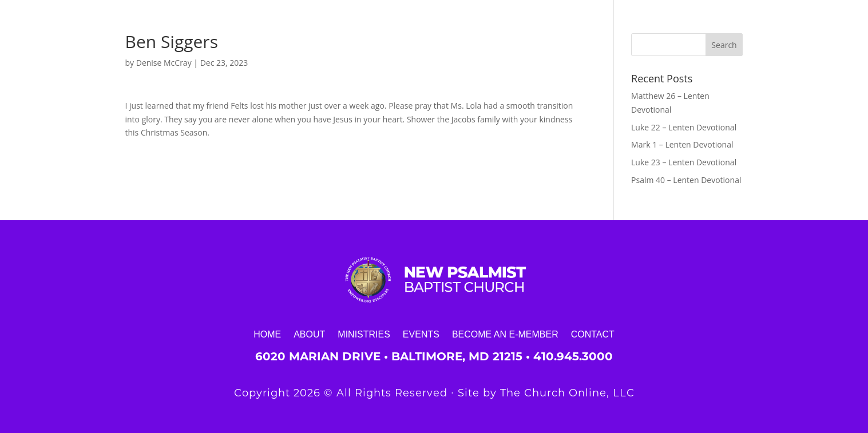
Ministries (364, 334)
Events (421, 334)
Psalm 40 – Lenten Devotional (686, 180)
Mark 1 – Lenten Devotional (682, 144)
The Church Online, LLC (567, 393)
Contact (593, 334)
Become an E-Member (505, 334)
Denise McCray (164, 63)
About (309, 334)
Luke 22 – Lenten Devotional (684, 127)
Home (267, 334)
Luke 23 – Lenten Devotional (684, 162)
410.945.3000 (573, 356)
